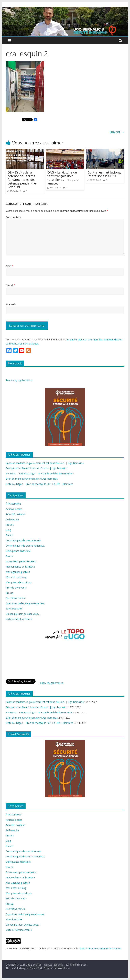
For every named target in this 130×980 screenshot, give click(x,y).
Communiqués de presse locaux (23, 540)
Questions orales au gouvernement (25, 603)
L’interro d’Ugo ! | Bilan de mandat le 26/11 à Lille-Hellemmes (39, 484)
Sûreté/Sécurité (14, 609)
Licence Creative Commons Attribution (100, 948)
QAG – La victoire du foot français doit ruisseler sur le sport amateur (63, 178)
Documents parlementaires (21, 561)
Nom (10, 266)
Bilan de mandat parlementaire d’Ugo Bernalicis (32, 479)
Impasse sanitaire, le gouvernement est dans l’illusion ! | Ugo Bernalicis (45, 463)
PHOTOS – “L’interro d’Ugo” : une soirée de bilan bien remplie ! (40, 473)
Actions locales (14, 509)
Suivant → (117, 132)
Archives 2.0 (12, 519)
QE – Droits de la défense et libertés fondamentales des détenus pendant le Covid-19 (22, 180)
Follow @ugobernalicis (51, 683)
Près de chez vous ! (16, 588)
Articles (10, 525)
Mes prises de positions (19, 582)
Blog (8, 530)
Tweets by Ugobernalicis (19, 380)
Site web (11, 304)
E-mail (10, 285)
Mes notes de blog (16, 577)
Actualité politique (15, 514)
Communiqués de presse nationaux (25, 546)
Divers (9, 556)
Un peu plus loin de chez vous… (23, 614)
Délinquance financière (18, 551)
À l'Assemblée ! (14, 504)
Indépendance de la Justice (20, 567)
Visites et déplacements (19, 619)
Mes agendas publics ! (18, 572)
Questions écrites (15, 598)
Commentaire (14, 217)
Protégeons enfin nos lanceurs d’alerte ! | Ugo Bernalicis (37, 468)
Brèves (10, 535)
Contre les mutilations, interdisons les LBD (104, 174)
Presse (9, 593)
